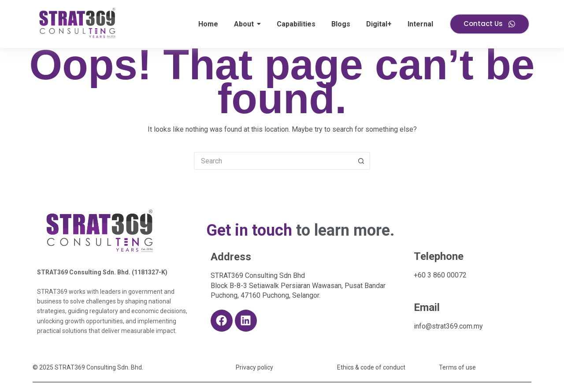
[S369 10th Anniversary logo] (100, 230)
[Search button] (361, 161)
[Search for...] (273, 161)
